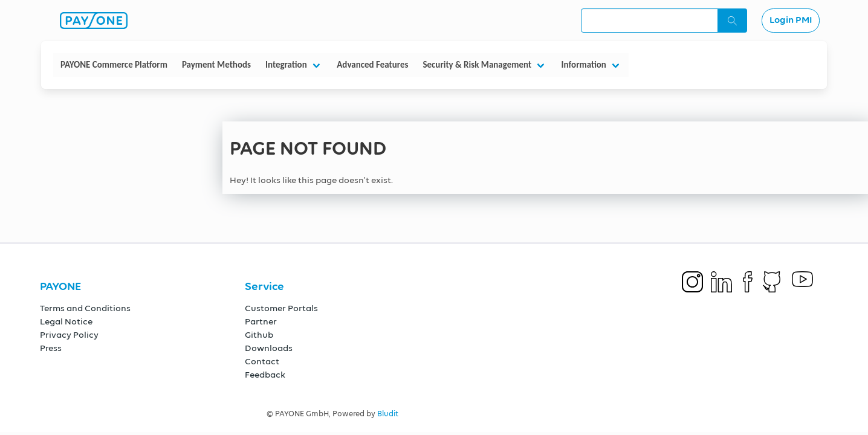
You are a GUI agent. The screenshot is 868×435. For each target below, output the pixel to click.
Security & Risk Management (477, 65)
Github (259, 335)
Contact (262, 362)
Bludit (388, 414)
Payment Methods (216, 65)
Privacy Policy (69, 335)
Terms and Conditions (85, 308)
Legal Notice (66, 322)
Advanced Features (372, 65)
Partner (261, 322)
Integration (286, 65)
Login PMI (791, 21)
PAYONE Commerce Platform (114, 65)
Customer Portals (281, 308)
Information (584, 65)
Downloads (269, 348)
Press (51, 348)
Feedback (265, 375)
